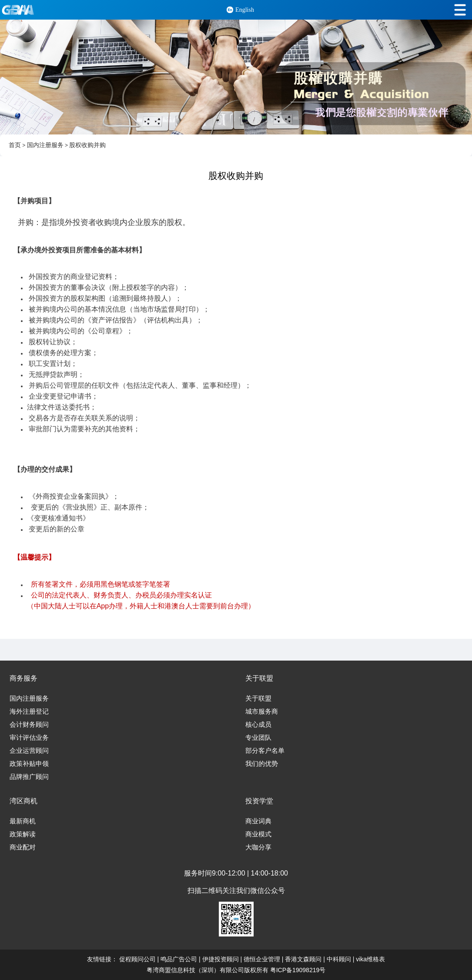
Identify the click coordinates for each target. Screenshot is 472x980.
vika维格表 (370, 959)
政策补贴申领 (29, 764)
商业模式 (258, 834)
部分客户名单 (265, 751)
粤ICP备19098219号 (298, 970)
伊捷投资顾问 (221, 959)
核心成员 (258, 725)
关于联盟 (258, 698)
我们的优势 (262, 764)
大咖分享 (258, 847)
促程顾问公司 (137, 959)
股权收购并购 (87, 145)
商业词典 (258, 821)
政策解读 (23, 834)
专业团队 (258, 738)
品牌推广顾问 (29, 777)
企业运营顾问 (29, 751)
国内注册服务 (45, 145)
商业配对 (23, 847)
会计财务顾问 (29, 725)
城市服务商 (262, 712)
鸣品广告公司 (179, 959)
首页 (15, 145)
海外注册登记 (29, 712)
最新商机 (23, 821)
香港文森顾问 (303, 959)
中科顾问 (339, 959)
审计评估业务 (29, 738)
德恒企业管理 (262, 959)
